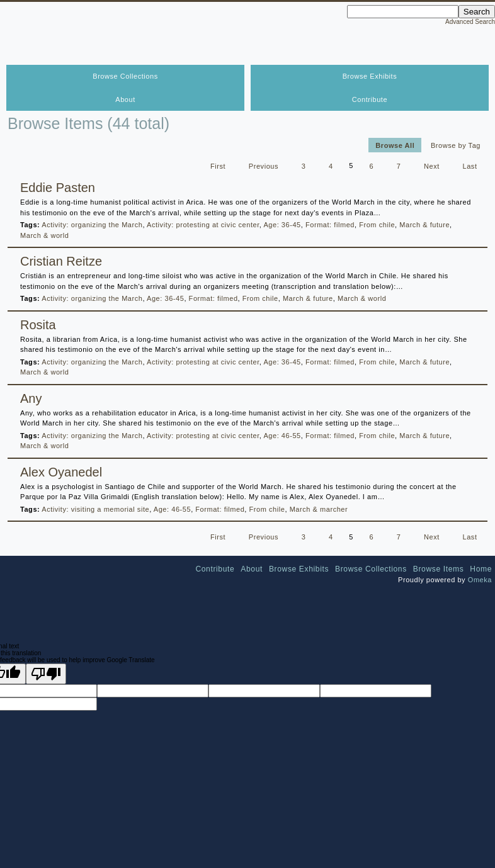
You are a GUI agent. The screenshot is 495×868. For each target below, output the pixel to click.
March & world (44, 235)
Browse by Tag (456, 145)
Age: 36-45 (282, 225)
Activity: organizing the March (92, 225)
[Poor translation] (46, 674)
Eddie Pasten (58, 188)
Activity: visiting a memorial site (95, 509)
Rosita (38, 325)
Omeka (480, 580)
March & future (424, 225)
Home (481, 569)
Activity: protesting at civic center (203, 225)
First (218, 166)
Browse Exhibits (370, 76)
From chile (377, 225)
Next (432, 166)
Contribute (370, 99)
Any (31, 398)
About (125, 99)
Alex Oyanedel (61, 472)
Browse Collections (125, 76)
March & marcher (319, 509)
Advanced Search (470, 22)
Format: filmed (330, 225)
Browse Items (439, 569)
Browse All (395, 145)
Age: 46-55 (282, 436)
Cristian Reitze (61, 261)
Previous (264, 166)
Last (470, 166)
